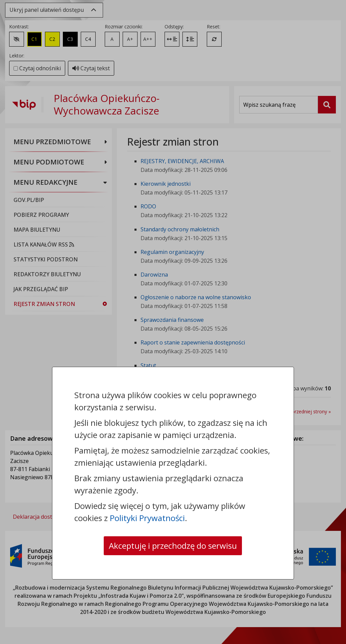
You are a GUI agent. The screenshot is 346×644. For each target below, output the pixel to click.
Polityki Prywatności (147, 518)
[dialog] (173, 322)
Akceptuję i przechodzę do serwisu (173, 546)
